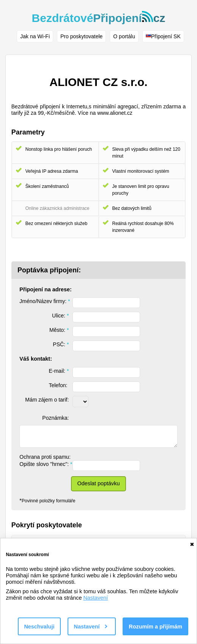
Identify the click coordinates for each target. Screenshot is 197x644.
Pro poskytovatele (81, 36)
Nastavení (95, 598)
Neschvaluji (39, 627)
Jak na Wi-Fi (35, 36)
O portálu (124, 36)
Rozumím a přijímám (155, 627)
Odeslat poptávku (99, 483)
